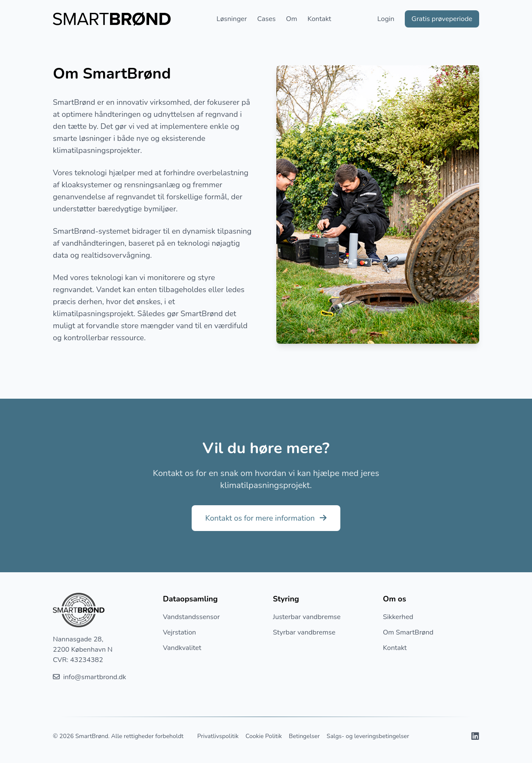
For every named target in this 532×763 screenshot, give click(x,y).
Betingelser (304, 736)
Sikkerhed (398, 617)
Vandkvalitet (182, 648)
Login (386, 19)
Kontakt (319, 19)
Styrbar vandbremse (304, 632)
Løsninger (232, 19)
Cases (267, 19)
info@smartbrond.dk (90, 677)
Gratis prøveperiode (442, 19)
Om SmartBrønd (408, 632)
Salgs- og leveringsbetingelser (368, 736)
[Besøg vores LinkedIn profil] (475, 736)
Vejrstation (179, 632)
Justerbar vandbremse (307, 617)
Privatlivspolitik (218, 736)
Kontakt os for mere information (266, 518)
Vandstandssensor (191, 617)
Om (291, 19)
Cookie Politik (264, 736)
